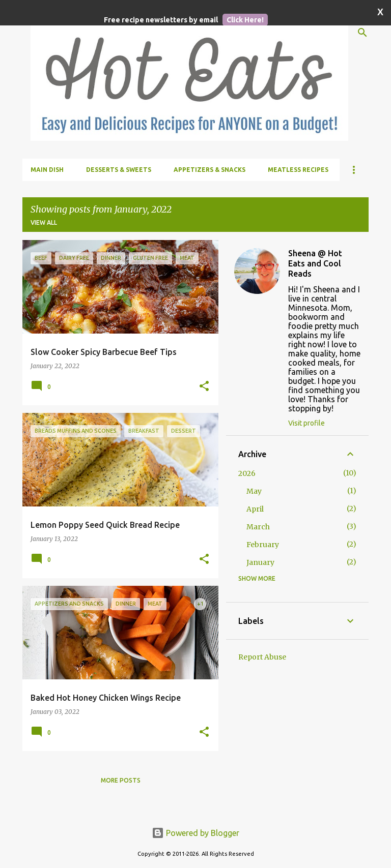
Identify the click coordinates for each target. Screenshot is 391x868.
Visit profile (306, 423)
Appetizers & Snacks (210, 170)
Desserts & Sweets (119, 170)
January (260, 562)
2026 (247, 473)
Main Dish (47, 170)
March (258, 527)
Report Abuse (262, 657)
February (263, 545)
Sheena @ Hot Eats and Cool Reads (315, 263)
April (255, 509)
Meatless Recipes (298, 170)
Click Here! (245, 20)
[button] (204, 386)
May (254, 491)
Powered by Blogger (195, 833)
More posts (121, 780)
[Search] (362, 33)
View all (44, 222)
